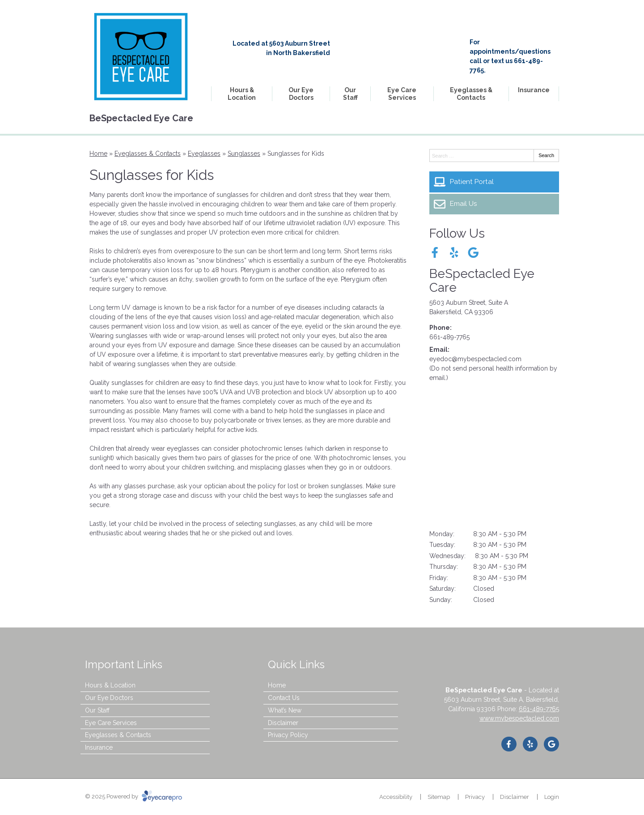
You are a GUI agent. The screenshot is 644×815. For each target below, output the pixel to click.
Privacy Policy (288, 735)
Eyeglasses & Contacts (471, 94)
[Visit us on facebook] (435, 253)
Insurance (534, 90)
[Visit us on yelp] (454, 253)
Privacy (475, 797)
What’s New (285, 710)
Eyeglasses (204, 154)
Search (546, 155)
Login (552, 797)
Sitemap (439, 797)
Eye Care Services (402, 94)
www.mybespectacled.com (519, 718)
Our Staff (350, 94)
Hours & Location (242, 94)
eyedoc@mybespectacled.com (475, 359)
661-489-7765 (449, 337)
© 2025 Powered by (133, 796)
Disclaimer (283, 723)
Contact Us (284, 698)
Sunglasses (244, 154)
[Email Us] (494, 204)
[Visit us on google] (473, 253)
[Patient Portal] (494, 182)
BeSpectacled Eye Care (482, 281)
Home (98, 154)
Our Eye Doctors (301, 94)
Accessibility (396, 797)
